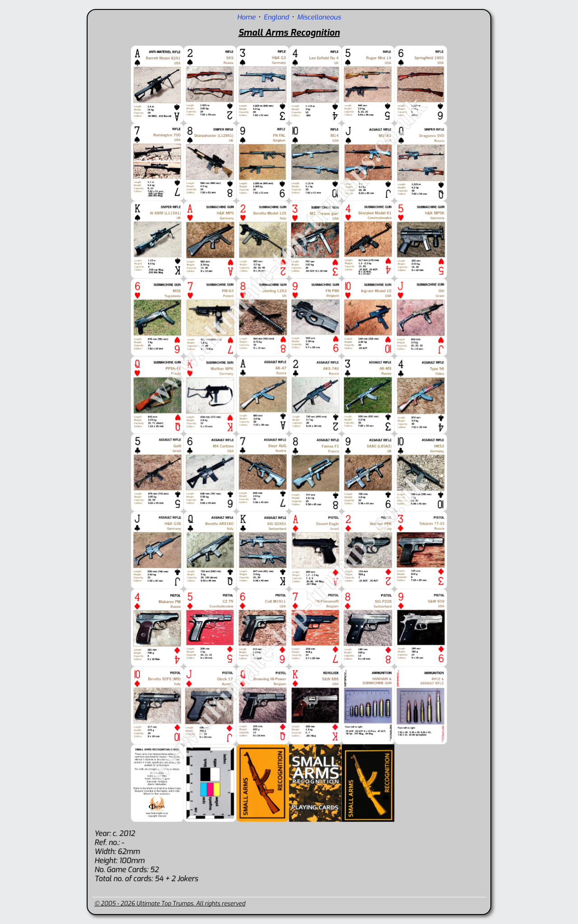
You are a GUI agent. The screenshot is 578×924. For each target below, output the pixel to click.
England (276, 17)
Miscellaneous (319, 17)
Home (246, 17)
